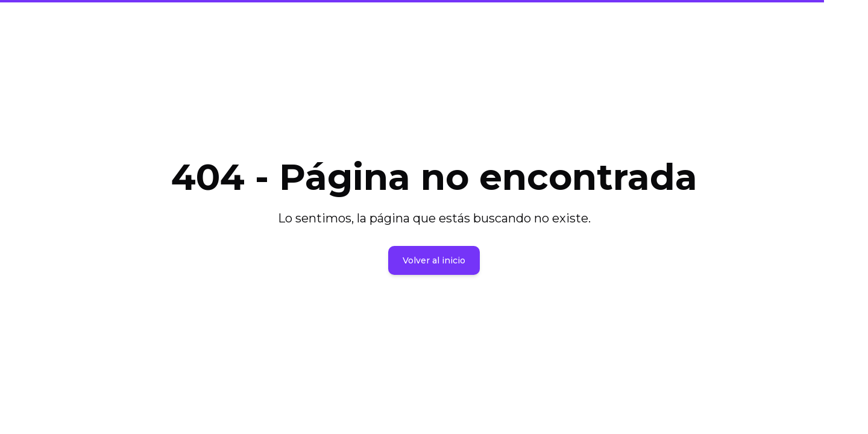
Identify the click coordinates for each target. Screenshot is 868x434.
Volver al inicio (434, 260)
